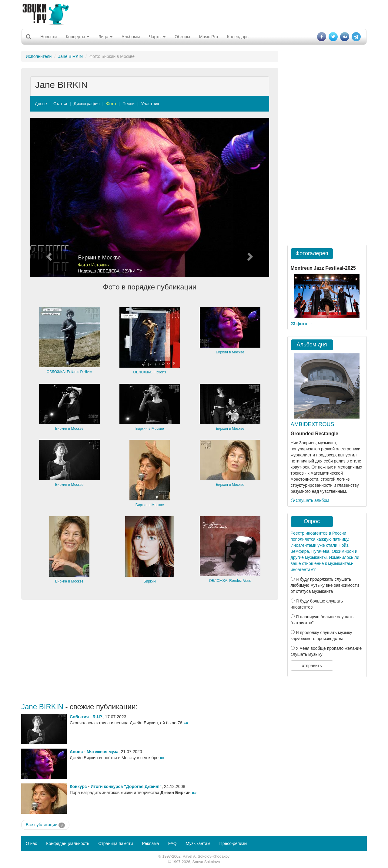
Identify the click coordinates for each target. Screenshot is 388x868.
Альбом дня (312, 345)
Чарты (157, 37)
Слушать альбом (310, 500)
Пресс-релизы (233, 843)
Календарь (238, 37)
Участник (150, 104)
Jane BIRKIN (70, 56)
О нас (31, 843)
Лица (105, 37)
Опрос (312, 521)
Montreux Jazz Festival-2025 (323, 268)
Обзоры (182, 37)
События (79, 717)
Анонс (76, 752)
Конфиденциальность (68, 843)
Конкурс (78, 786)
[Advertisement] (194, 14)
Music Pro (209, 37)
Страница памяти (115, 843)
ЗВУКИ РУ (132, 271)
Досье (41, 104)
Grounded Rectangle (314, 434)
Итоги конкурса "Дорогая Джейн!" (126, 786)
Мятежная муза (103, 752)
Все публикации (45, 825)
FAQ (172, 843)
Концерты (77, 37)
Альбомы (131, 37)
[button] (48, 197)
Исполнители (39, 56)
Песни (129, 104)
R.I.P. (97, 717)
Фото (111, 104)
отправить (312, 666)
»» (186, 723)
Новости (48, 37)
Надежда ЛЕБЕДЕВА (99, 271)
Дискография (87, 104)
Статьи (60, 104)
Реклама (150, 843)
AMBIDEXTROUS (313, 424)
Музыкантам (198, 843)
